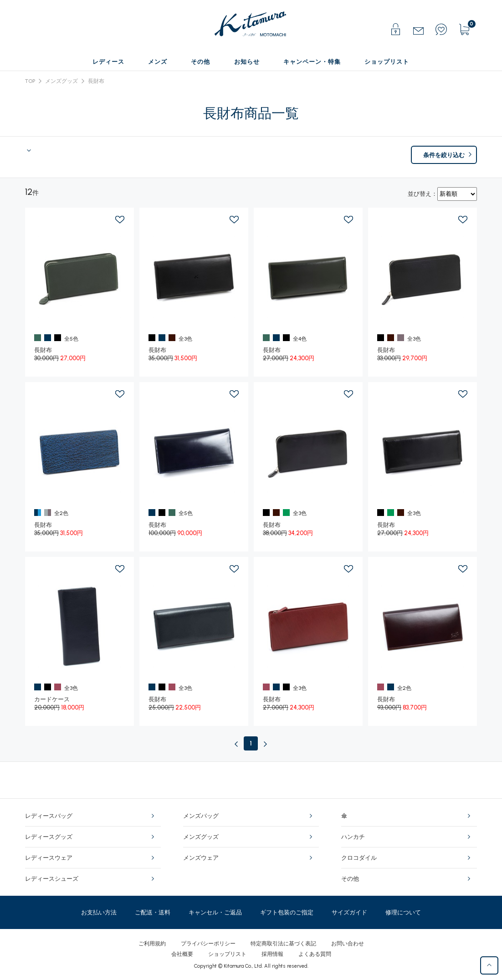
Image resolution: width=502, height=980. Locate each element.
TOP (30, 81)
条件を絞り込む (444, 155)
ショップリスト (227, 954)
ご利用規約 (152, 944)
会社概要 (182, 954)
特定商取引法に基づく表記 (283, 944)
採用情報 (272, 954)
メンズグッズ (61, 81)
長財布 (96, 81)
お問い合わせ (348, 944)
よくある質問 (315, 954)
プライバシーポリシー (208, 944)
